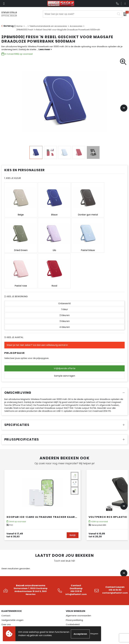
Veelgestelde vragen (12, 578)
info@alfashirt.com (76, 552)
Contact (6, 573)
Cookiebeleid (73, 582)
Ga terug (8, 26)
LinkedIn (72, 618)
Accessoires (76, 26)
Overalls (6, 618)
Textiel (5, 613)
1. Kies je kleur (13, 178)
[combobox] (79, 14)
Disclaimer (71, 586)
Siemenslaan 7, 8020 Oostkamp (31, 546)
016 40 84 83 (115, 547)
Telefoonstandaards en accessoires (48, 26)
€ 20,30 (97, 493)
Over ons (6, 582)
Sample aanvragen (65, 333)
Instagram (74, 613)
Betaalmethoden (75, 591)
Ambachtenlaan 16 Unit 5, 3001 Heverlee (31, 550)
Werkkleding (8, 609)
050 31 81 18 (76, 549)
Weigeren (94, 634)
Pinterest (73, 622)
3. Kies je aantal (14, 295)
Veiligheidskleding (11, 622)
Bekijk (73, 493)
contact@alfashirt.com (115, 550)
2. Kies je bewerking (16, 254)
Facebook (73, 609)
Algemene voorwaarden (78, 573)
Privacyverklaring (74, 578)
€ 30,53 (15, 493)
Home (19, 26)
